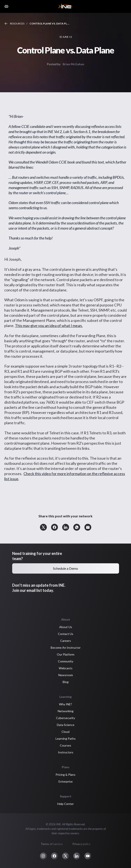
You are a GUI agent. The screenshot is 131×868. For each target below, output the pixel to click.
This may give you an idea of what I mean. (49, 326)
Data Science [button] (66, 725)
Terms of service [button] (52, 844)
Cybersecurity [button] (65, 718)
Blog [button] (66, 682)
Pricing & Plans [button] (65, 775)
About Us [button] (66, 627)
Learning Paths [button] (66, 738)
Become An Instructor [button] (66, 648)
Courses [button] (65, 745)
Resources (17, 23)
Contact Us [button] (66, 634)
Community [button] (66, 661)
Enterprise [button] (66, 781)
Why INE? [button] (65, 704)
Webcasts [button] (66, 668)
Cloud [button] (65, 732)
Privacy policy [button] (81, 844)
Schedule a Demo (65, 568)
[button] (43, 527)
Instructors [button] (66, 752)
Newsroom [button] (66, 675)
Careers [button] (66, 641)
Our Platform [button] (66, 654)
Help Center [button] (65, 804)
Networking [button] (66, 711)
